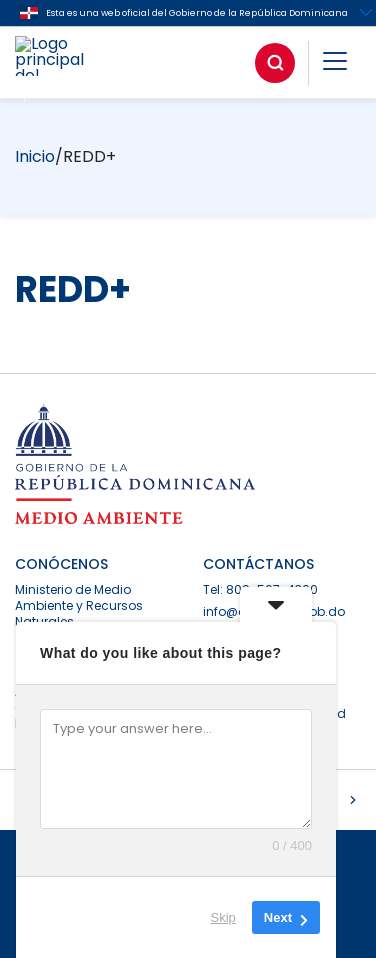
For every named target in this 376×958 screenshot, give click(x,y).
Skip (223, 917)
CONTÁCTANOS (258, 564)
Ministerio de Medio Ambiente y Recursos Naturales (79, 605)
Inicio (35, 156)
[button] (335, 64)
